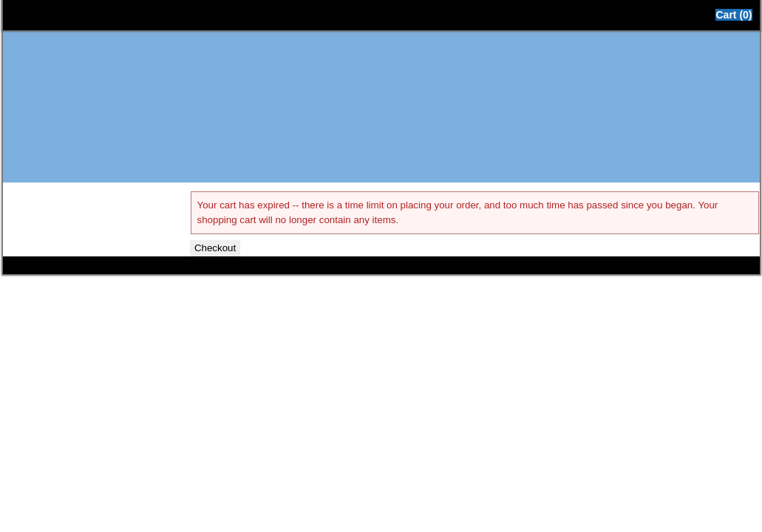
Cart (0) (734, 15)
